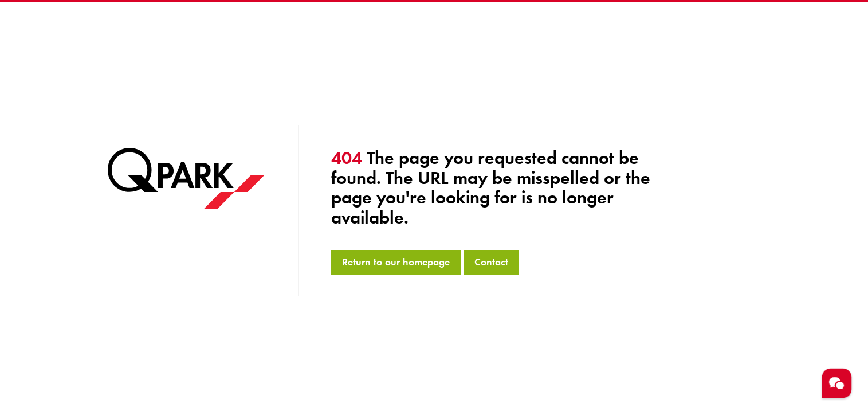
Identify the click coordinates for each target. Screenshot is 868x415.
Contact (491, 262)
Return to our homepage (396, 262)
